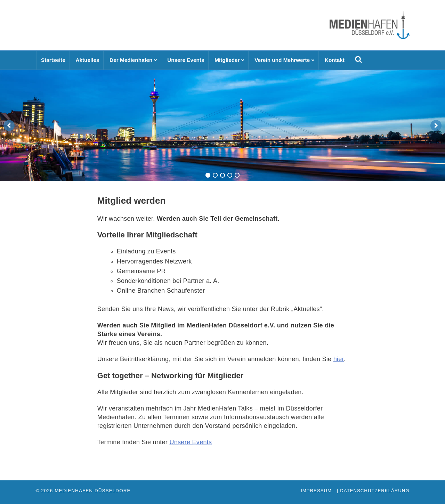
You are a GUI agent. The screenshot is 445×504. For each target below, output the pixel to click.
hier (339, 359)
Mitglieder (227, 60)
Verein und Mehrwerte (282, 60)
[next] (436, 125)
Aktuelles (87, 60)
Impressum (316, 491)
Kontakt (335, 60)
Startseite (53, 60)
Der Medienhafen (131, 60)
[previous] (9, 125)
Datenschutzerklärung (375, 491)
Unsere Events (186, 60)
